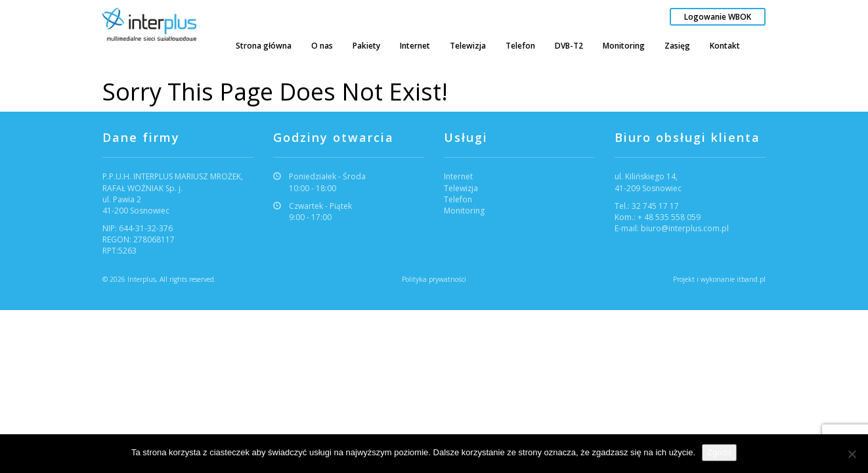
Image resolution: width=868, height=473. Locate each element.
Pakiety (366, 46)
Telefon (520, 46)
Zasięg (677, 46)
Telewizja (468, 46)
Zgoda (719, 452)
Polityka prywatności (434, 279)
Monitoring (624, 46)
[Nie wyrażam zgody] (852, 454)
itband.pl (751, 279)
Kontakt (725, 46)
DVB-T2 (569, 46)
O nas (322, 46)
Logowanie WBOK (718, 17)
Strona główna (264, 46)
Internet (415, 46)
